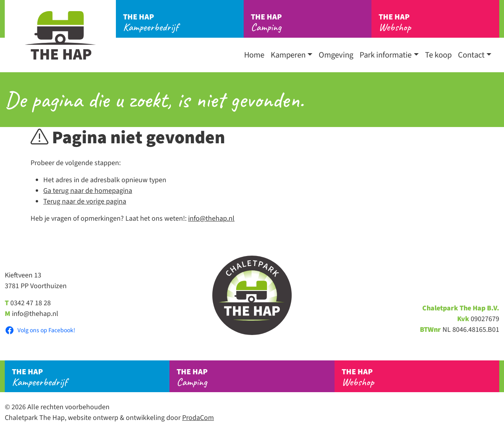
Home (254, 55)
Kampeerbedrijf (183, 23)
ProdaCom (198, 418)
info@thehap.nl (211, 219)
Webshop (439, 23)
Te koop (438, 55)
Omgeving (336, 55)
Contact (471, 55)
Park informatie (386, 55)
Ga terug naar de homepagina (88, 191)
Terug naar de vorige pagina (85, 201)
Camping (311, 23)
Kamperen (288, 55)
